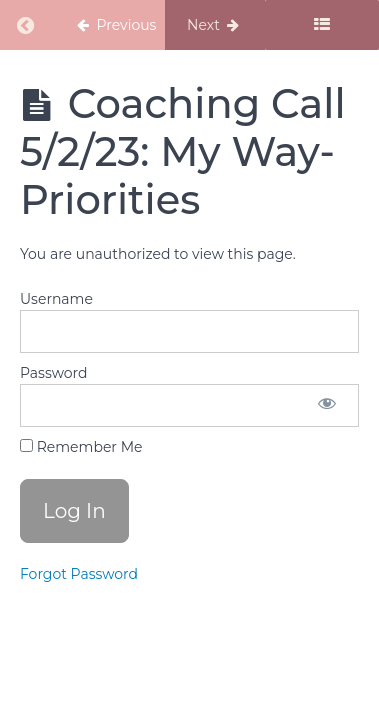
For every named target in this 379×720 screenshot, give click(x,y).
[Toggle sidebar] (322, 25)
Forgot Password (79, 574)
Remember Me (81, 447)
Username (56, 299)
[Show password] (327, 405)
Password (53, 373)
